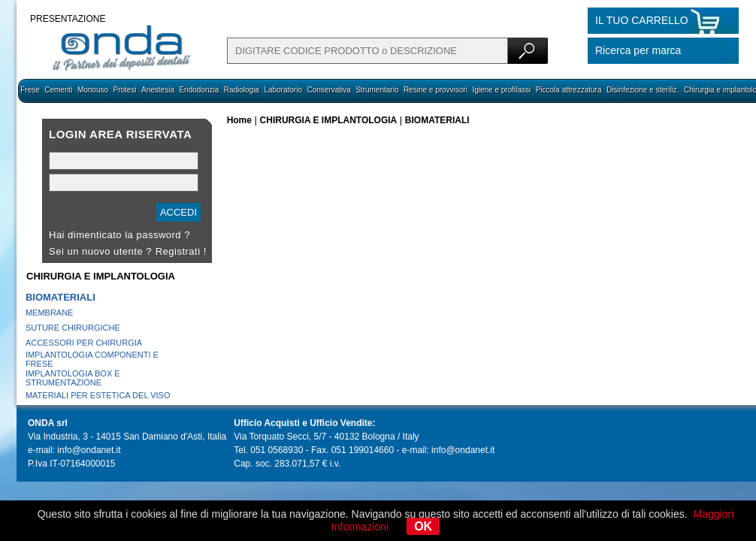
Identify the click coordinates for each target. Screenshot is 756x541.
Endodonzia (199, 90)
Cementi (58, 90)
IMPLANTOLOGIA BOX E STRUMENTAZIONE (73, 378)
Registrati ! (181, 251)
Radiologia (242, 90)
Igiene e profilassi (501, 90)
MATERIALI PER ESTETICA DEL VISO (98, 395)
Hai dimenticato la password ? (119, 235)
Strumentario (377, 90)
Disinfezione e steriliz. (643, 90)
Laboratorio (283, 90)
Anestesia (158, 90)
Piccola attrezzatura (569, 90)
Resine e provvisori (435, 90)
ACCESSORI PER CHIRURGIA (84, 343)
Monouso (93, 90)
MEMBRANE (50, 313)
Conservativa (328, 90)
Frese (30, 90)
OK (423, 526)
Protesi (124, 90)
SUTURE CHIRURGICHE (73, 328)
